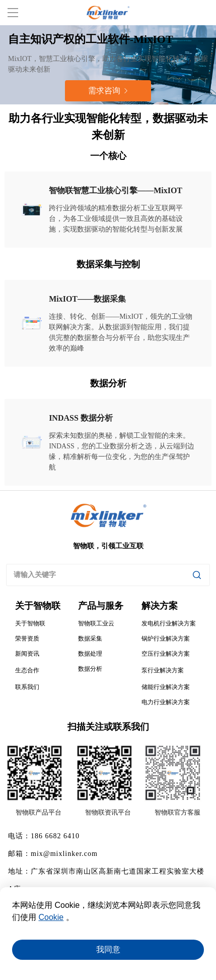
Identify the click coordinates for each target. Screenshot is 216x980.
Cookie (51, 917)
